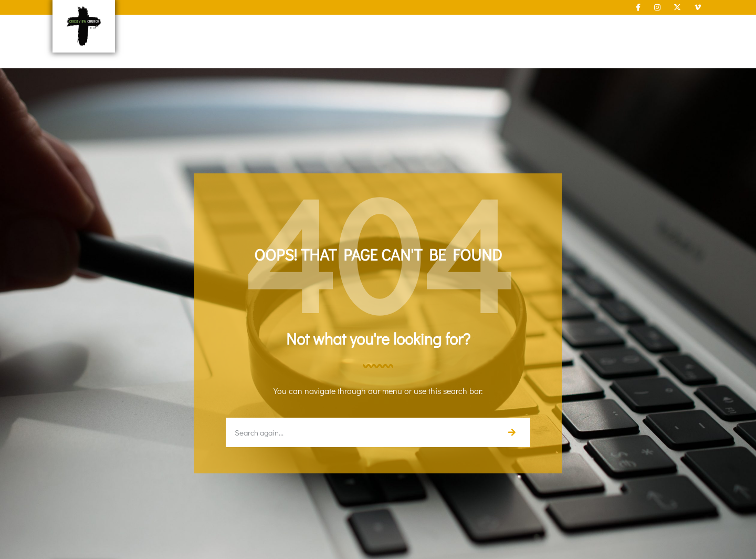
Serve (465, 29)
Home (217, 29)
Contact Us (681, 29)
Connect (407, 29)
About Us (342, 29)
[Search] (511, 432)
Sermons (524, 29)
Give (575, 29)
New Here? (274, 29)
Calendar (621, 29)
